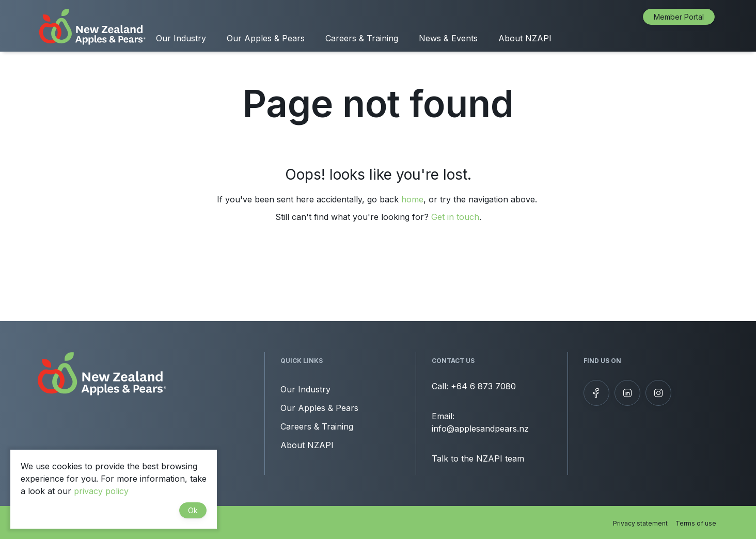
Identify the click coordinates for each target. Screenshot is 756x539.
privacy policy (101, 491)
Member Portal (679, 17)
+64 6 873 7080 (483, 386)
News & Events (448, 38)
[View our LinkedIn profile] (627, 393)
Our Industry (181, 38)
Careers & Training (362, 38)
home (412, 199)
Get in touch (455, 217)
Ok (193, 510)
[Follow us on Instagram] (658, 393)
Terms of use (696, 523)
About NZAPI (525, 38)
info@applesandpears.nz (480, 429)
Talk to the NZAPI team (478, 458)
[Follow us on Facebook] (596, 393)
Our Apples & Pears (266, 38)
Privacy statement (640, 523)
